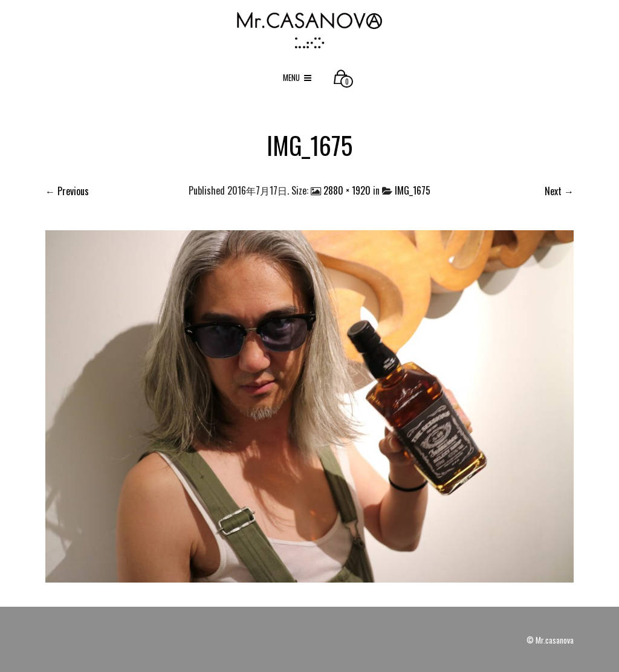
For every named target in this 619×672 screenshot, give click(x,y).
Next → (559, 191)
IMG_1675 (413, 190)
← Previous (67, 191)
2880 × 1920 (347, 190)
